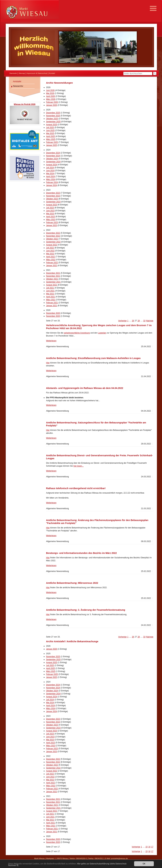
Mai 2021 (50, 294)
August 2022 (52, 245)
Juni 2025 (50, 130)
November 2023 (53, 196)
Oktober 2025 (52, 119)
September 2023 (53, 202)
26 (133, 321)
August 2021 (52, 285)
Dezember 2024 (53, 153)
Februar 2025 (52, 142)
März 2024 (51, 179)
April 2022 (51, 257)
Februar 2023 (52, 222)
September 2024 (53, 162)
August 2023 (52, 205)
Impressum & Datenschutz (37, 73)
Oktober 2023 (52, 199)
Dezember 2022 (53, 233)
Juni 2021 (50, 291)
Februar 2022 (52, 263)
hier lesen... (79, 466)
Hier (48, 363)
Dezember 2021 (53, 273)
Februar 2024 (52, 182)
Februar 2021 (52, 303)
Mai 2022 (50, 254)
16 (149, 847)
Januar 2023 (52, 225)
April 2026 (51, 96)
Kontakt (52, 73)
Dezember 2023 (53, 193)
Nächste (150, 321)
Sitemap (22, 73)
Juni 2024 (50, 171)
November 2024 (53, 156)
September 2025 (53, 122)
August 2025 (52, 125)
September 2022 (53, 242)
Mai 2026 (50, 93)
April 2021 (51, 297)
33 (144, 321)
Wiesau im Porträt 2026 (25, 104)
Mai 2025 (50, 133)
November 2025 (53, 116)
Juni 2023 (50, 211)
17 (152, 847)
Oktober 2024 (52, 159)
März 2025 (51, 139)
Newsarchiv (18, 86)
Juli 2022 (50, 248)
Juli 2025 (50, 127)
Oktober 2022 (52, 239)
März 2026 (51, 99)
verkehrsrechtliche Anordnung (77, 333)
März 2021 (51, 300)
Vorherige (122, 321)
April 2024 (51, 176)
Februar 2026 (52, 102)
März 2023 (51, 220)
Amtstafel (17, 81)
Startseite (13, 73)
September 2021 (53, 282)
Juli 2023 (50, 208)
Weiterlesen (51, 341)
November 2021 (53, 276)
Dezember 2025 (53, 113)
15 (147, 847)
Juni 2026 (50, 90)
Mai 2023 (50, 214)
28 (139, 321)
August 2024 (52, 165)
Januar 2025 (52, 145)
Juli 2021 (50, 288)
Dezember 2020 (53, 313)
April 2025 (51, 136)
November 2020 (53, 316)
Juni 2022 (50, 251)
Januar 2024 (52, 185)
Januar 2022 (52, 266)
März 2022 (51, 260)
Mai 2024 (50, 174)
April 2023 (51, 217)
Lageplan (102, 333)
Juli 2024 (50, 168)
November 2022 (53, 236)
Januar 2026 (52, 105)
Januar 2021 (52, 306)
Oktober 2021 (52, 279)
